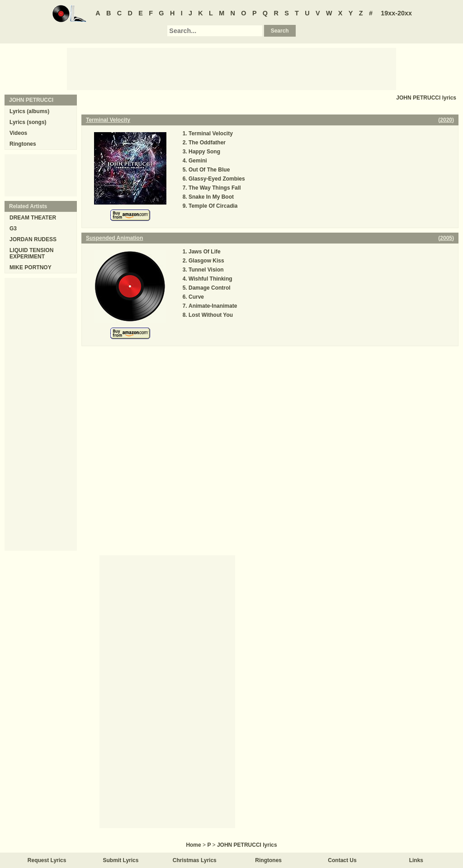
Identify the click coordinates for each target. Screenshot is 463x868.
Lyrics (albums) (29, 111)
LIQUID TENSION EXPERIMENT (31, 253)
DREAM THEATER (33, 218)
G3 (13, 229)
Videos (18, 133)
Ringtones (23, 144)
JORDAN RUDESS (33, 239)
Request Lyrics (47, 860)
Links (416, 860)
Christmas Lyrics (195, 860)
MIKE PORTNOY (31, 267)
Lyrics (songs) (28, 122)
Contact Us (342, 860)
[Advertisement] (231, 68)
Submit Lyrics (121, 860)
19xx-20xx (396, 13)
